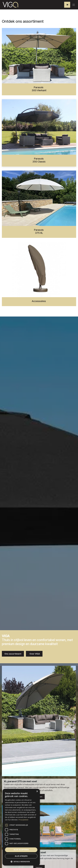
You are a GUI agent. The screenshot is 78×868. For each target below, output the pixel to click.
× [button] (37, 791)
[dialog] (21, 827)
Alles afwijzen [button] (21, 856)
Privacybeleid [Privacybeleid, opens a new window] (23, 820)
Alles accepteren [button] (21, 850)
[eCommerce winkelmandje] (67, 5)
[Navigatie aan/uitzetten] (74, 5)
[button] (21, 862)
